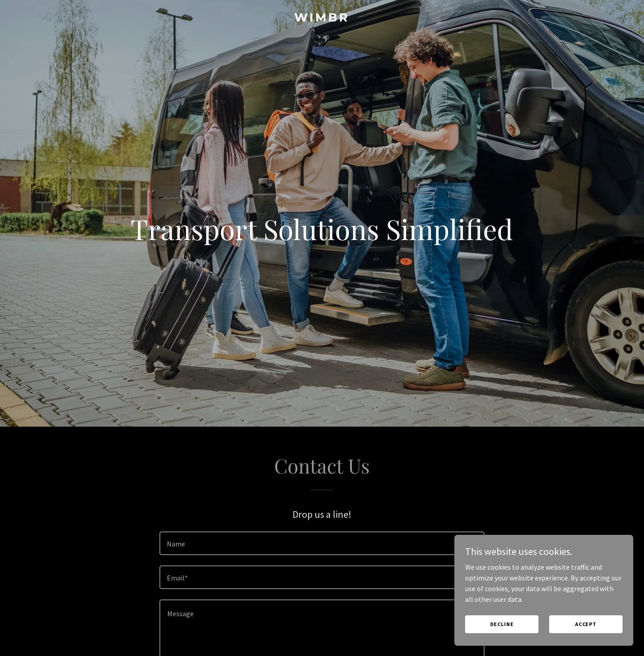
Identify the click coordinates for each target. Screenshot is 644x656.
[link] (322, 19)
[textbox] (322, 543)
